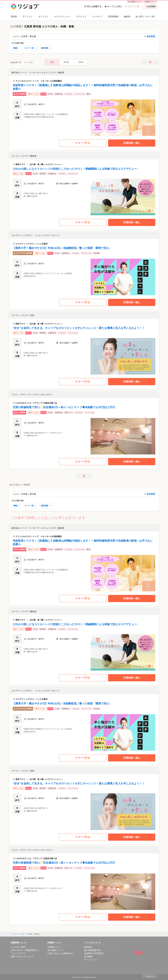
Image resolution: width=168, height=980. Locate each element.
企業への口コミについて (22, 956)
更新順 (81, 62)
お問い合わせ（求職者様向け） (25, 950)
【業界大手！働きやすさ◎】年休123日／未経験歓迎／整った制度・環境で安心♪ (61, 248)
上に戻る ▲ (150, 976)
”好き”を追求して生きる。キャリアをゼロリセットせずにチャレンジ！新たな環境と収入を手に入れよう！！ (79, 328)
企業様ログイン (150, 2)
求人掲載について (135, 2)
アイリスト (28, 16)
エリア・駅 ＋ (30, 48)
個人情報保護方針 (92, 950)
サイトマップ (90, 960)
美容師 (14, 16)
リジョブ (14, 934)
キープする (83, 143)
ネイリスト (43, 16)
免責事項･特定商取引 (94, 953)
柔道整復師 (113, 16)
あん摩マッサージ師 (145, 16)
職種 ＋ (16, 48)
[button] (84, 103)
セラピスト (81, 16)
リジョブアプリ (18, 953)
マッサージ (97, 16)
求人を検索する (93, 6)
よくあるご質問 (18, 947)
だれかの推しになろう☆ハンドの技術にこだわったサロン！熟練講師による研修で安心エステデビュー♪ (75, 169)
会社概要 (88, 956)
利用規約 (88, 947)
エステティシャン (62, 16)
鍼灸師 (127, 16)
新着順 (66, 62)
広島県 (30, 934)
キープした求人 (113, 6)
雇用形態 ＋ (46, 48)
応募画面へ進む (132, 143)
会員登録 (150, 6)
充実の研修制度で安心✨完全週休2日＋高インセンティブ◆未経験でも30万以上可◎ (64, 407)
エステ (22, 934)
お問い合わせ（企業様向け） (61, 953)
